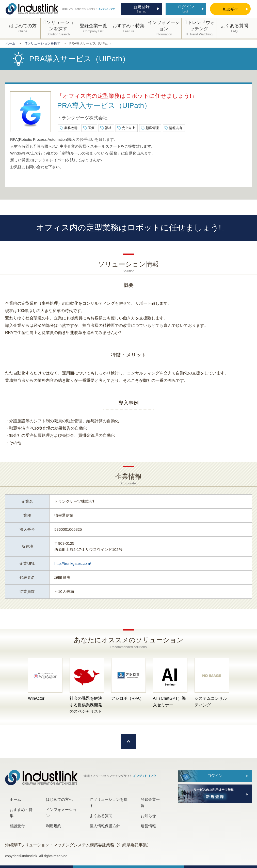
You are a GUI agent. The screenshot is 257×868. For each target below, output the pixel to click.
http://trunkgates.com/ (73, 563)
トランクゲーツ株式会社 (82, 118)
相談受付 (17, 826)
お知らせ (148, 816)
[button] (19, 686)
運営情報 (148, 826)
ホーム (15, 799)
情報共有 (176, 128)
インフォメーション (61, 813)
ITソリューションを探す (108, 802)
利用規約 (54, 826)
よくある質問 (101, 816)
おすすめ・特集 (21, 813)
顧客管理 (152, 128)
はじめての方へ (59, 799)
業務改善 (71, 128)
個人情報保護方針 (105, 826)
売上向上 (128, 128)
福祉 (108, 128)
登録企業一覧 (150, 802)
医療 (91, 128)
